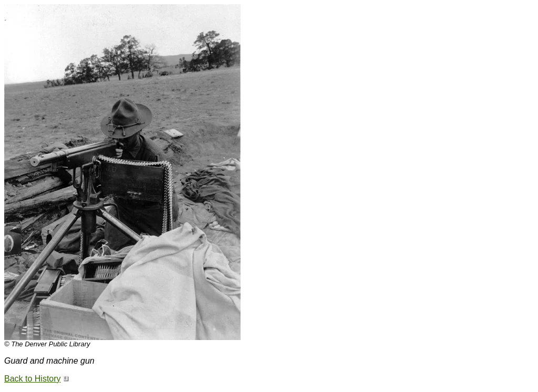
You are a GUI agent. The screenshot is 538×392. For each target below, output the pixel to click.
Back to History (33, 379)
